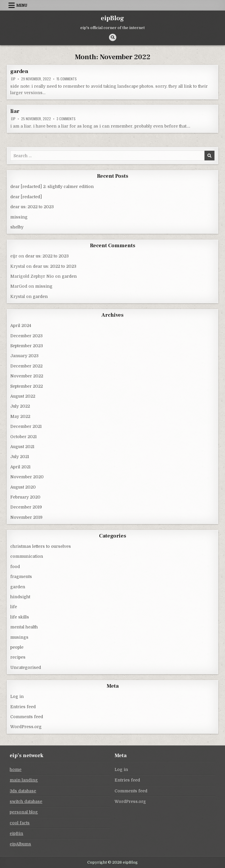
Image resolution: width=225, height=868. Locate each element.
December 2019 (26, 507)
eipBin (16, 833)
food (15, 567)
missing (19, 217)
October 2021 (23, 437)
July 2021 (20, 457)
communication (27, 556)
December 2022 (26, 366)
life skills (20, 617)
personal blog (24, 812)
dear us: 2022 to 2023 (32, 207)
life (14, 607)
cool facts (20, 823)
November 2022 (27, 376)
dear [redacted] (26, 197)
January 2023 (24, 356)
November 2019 (26, 517)
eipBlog (112, 18)
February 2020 (25, 497)
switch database (26, 801)
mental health (24, 627)
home (16, 769)
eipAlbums (20, 844)
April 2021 (20, 467)
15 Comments (67, 79)
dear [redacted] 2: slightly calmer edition (52, 187)
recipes (18, 657)
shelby (17, 227)
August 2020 (23, 487)
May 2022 (20, 416)
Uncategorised (26, 667)
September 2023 (27, 346)
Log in (17, 696)
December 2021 (26, 426)
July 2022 (20, 406)
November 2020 (27, 477)
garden (19, 71)
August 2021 (22, 447)
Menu (22, 5)
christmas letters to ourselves (41, 546)
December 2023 (26, 336)
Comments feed (27, 717)
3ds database (23, 791)
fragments (21, 577)
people (17, 647)
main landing (24, 780)
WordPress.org (26, 727)
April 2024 (21, 325)
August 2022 (23, 396)
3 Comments (66, 119)
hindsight (20, 597)
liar (15, 111)
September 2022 (27, 386)
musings (19, 637)
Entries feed (23, 707)
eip (13, 79)
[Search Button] (113, 37)
